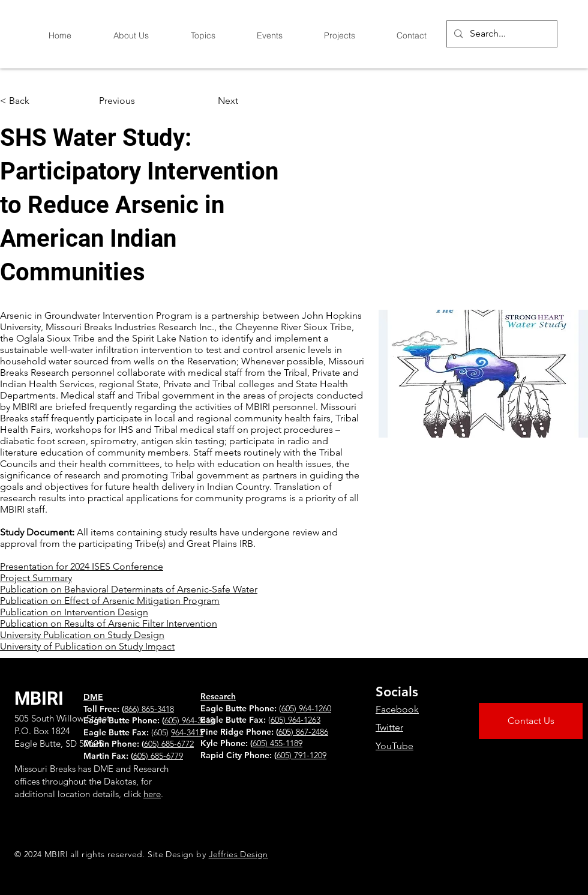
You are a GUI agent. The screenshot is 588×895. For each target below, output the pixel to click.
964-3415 (187, 732)
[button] (40, 101)
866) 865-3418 (149, 709)
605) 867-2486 (303, 732)
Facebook (397, 709)
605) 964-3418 (189, 720)
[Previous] (139, 101)
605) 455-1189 (277, 743)
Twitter (389, 727)
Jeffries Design (238, 854)
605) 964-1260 (306, 708)
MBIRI (39, 698)
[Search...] (501, 34)
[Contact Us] (531, 721)
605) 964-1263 (295, 720)
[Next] (208, 101)
